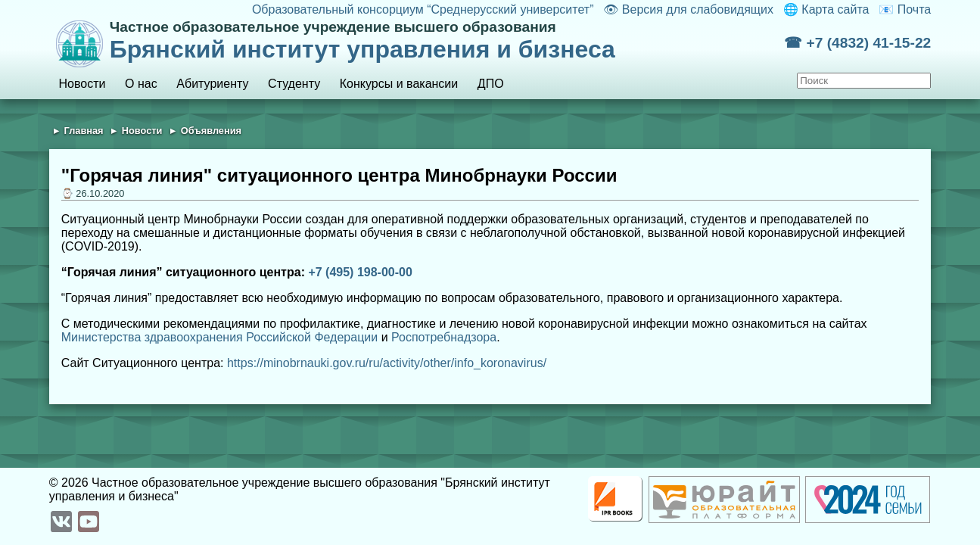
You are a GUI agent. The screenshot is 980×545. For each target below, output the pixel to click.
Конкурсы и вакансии (399, 84)
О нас (141, 84)
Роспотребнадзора (444, 337)
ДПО (491, 84)
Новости (82, 84)
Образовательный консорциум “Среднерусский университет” (423, 9)
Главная (84, 131)
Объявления (211, 131)
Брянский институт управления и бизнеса (447, 41)
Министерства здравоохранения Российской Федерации (219, 337)
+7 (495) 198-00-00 (360, 272)
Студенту (294, 84)
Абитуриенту (212, 84)
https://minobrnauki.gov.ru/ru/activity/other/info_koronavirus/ (387, 363)
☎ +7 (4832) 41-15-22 (857, 43)
